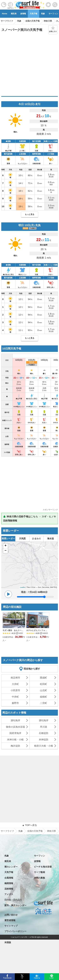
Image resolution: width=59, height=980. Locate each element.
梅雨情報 (9, 883)
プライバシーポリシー (15, 931)
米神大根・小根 (15, 740)
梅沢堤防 (15, 746)
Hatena (37, 978)
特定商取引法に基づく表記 (18, 937)
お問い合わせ (11, 915)
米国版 (8, 942)
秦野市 (15, 703)
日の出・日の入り (13, 900)
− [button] (5, 551)
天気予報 (34, 14)
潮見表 (14, 14)
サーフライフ (7, 831)
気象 (43, 14)
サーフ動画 (39, 872)
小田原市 (15, 690)
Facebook (7, 978)
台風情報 (9, 878)
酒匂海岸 (15, 720)
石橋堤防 (44, 733)
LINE (52, 978)
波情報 (23, 14)
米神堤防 (44, 740)
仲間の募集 (39, 878)
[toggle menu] (55, 4)
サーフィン (39, 856)
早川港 (44, 727)
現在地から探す (32, 669)
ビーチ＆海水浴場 (43, 867)
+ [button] (5, 546)
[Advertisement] (29, 65)
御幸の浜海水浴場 (15, 727)
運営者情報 (10, 920)
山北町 (44, 690)
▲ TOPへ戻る (29, 825)
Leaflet (23, 587)
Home (4, 14)
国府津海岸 (15, 733)
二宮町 (44, 703)
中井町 (15, 697)
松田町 (44, 684)
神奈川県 (51, 831)
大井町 (15, 684)
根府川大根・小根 (44, 746)
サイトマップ (11, 926)
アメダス (9, 894)
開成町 (44, 678)
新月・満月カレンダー (15, 905)
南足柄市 (15, 678)
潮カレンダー (11, 867)
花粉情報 (9, 889)
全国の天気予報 (35, 831)
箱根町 (44, 697)
